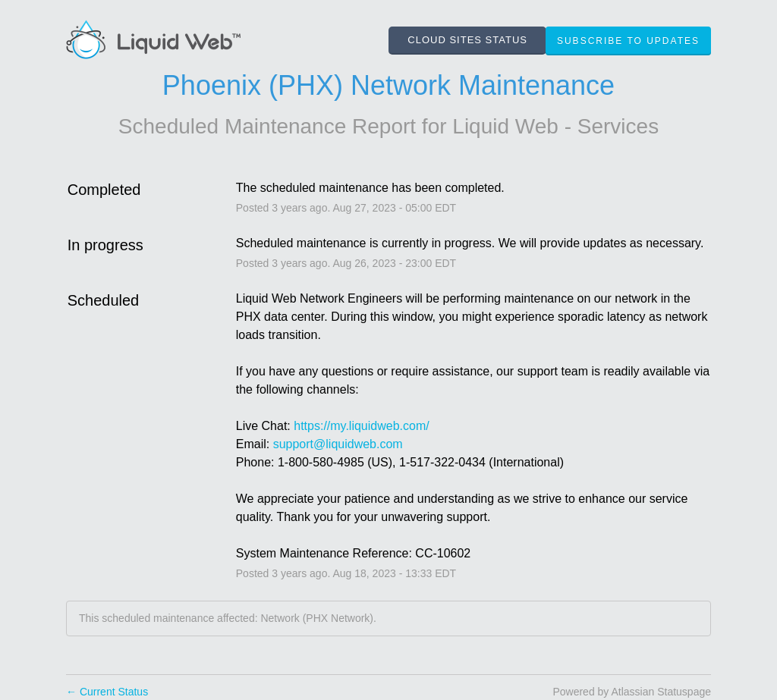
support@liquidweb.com (338, 444)
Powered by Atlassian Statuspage (632, 692)
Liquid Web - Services (555, 126)
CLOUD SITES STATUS (467, 40)
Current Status (107, 692)
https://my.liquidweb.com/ (361, 426)
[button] (628, 41)
